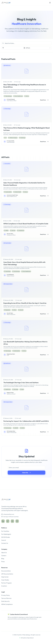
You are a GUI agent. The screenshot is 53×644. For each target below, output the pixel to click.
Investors (4, 586)
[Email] (17, 521)
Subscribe (26, 473)
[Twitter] (8, 521)
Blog (3, 559)
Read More (44, 100)
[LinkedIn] (3, 521)
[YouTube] (12, 521)
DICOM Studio (6, 537)
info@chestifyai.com (8, 514)
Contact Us (5, 543)
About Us (4, 553)
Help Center (5, 577)
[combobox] (26, 48)
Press (3, 562)
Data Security (5, 601)
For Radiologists (6, 534)
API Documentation (7, 574)
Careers (4, 556)
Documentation (6, 571)
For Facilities (5, 531)
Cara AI (4, 540)
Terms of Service (6, 598)
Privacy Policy (6, 595)
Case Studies (5, 580)
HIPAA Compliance (7, 604)
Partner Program (6, 583)
